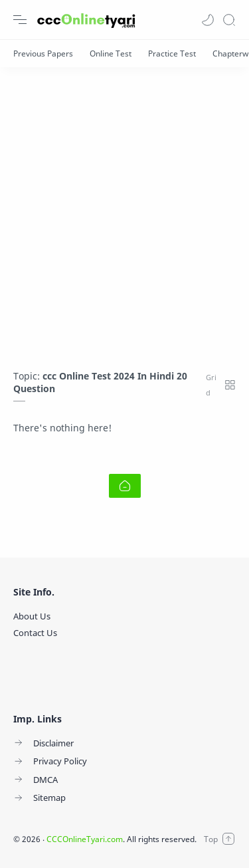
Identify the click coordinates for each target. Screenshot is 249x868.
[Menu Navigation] (20, 20)
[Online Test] (111, 54)
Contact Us (35, 633)
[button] (208, 20)
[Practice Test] (172, 54)
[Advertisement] (124, 212)
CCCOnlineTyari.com (85, 839)
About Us (32, 616)
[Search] (229, 20)
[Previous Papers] (43, 54)
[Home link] (125, 486)
